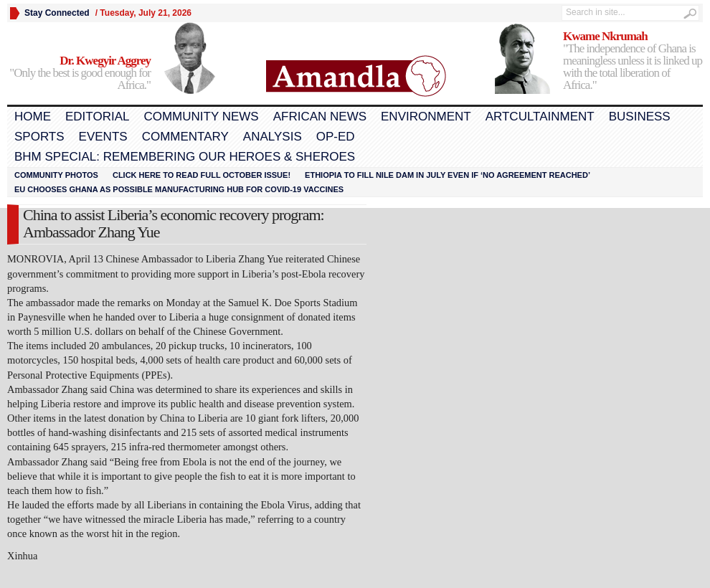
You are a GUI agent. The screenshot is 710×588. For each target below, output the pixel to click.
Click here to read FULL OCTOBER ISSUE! (202, 175)
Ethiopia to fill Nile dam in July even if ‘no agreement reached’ (448, 175)
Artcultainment (540, 117)
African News (320, 117)
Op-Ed (336, 137)
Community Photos (56, 175)
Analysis (273, 137)
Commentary (185, 137)
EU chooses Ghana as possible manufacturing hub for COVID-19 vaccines (179, 189)
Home (33, 117)
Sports (39, 137)
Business (640, 117)
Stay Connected (57, 13)
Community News (201, 117)
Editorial (97, 117)
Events (103, 137)
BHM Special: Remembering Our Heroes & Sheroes (185, 157)
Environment (426, 117)
